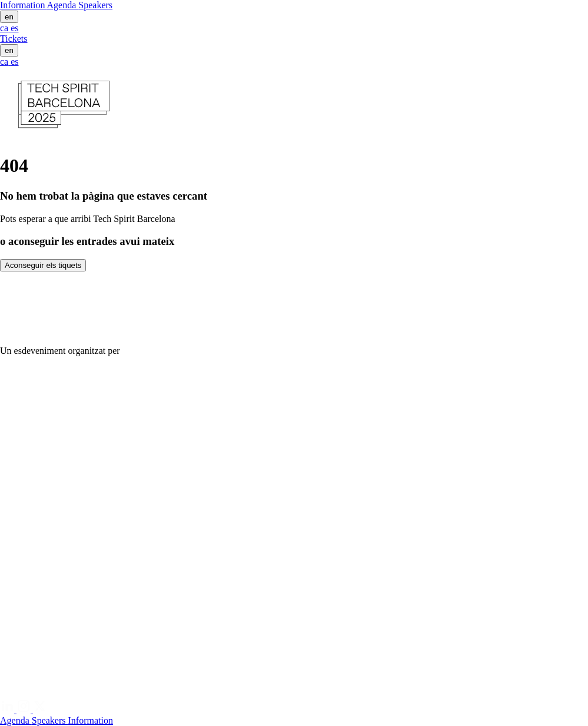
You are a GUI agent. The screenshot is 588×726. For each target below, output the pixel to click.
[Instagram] (25, 710)
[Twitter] (40, 710)
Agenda (63, 5)
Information (24, 5)
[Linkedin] (8, 710)
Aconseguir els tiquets (43, 265)
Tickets (14, 39)
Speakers (95, 5)
